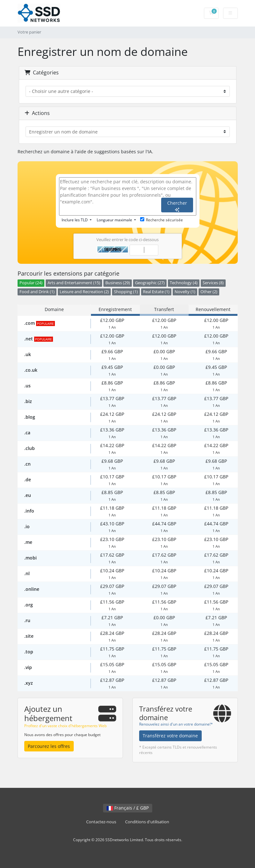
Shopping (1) (126, 292)
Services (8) (213, 283)
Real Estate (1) (156, 292)
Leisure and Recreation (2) (84, 292)
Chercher (177, 206)
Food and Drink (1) (37, 292)
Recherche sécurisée (161, 220)
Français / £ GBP (128, 808)
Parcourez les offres (49, 746)
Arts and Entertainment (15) (74, 283)
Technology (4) (184, 283)
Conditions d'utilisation (147, 822)
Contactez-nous (101, 822)
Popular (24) (31, 283)
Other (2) (209, 292)
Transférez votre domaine (170, 736)
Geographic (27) (150, 283)
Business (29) (118, 283)
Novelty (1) (185, 292)
